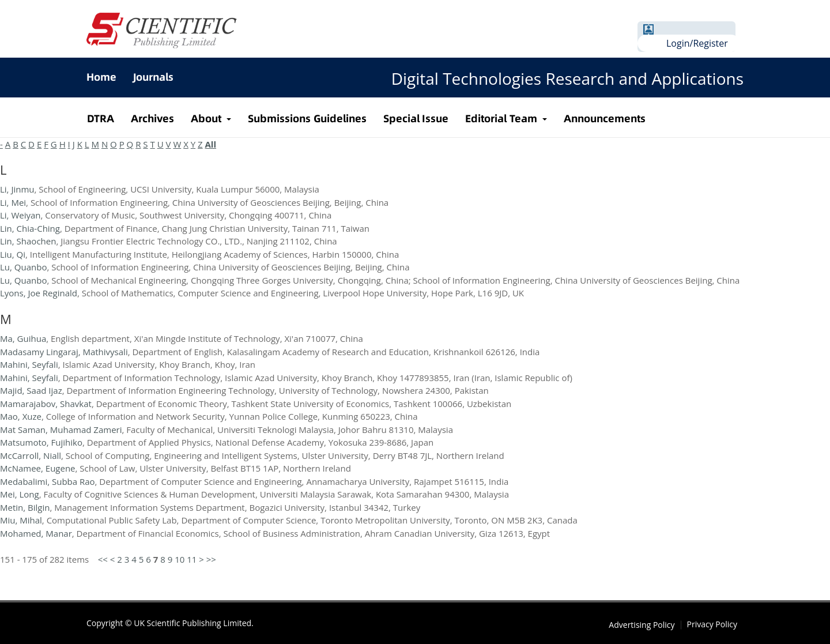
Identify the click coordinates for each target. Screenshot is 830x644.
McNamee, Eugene (38, 468)
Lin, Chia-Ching (30, 228)
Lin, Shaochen (28, 241)
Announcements (605, 118)
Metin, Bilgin (25, 507)
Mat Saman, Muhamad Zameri (61, 430)
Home (101, 77)
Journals (153, 77)
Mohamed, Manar (36, 533)
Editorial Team (502, 118)
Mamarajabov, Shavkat (46, 404)
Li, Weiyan (20, 215)
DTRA (101, 118)
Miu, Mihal (21, 520)
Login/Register (697, 43)
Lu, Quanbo (23, 267)
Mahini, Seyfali (29, 364)
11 (192, 559)
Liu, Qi (13, 254)
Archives (152, 118)
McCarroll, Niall (31, 455)
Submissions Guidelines (307, 118)
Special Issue (416, 118)
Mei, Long (20, 494)
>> (211, 559)
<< (103, 559)
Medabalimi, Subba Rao (48, 481)
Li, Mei (13, 202)
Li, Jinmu (17, 189)
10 (180, 559)
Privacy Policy (712, 624)
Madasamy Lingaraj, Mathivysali (64, 352)
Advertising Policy (642, 625)
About (207, 118)
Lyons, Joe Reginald (39, 293)
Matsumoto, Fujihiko (41, 442)
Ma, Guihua (23, 338)
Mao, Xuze (21, 416)
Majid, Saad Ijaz (31, 390)
